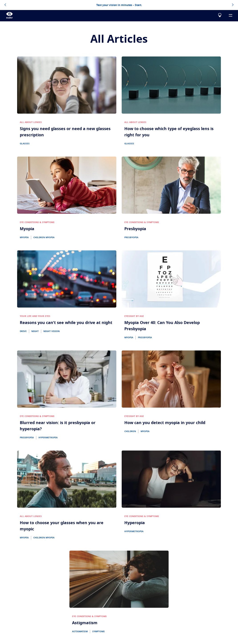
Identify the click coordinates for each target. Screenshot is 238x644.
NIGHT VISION (51, 331)
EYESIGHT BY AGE (134, 316)
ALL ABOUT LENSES (31, 122)
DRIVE (23, 331)
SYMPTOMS (99, 632)
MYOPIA (24, 237)
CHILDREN (130, 431)
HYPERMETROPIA (48, 438)
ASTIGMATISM (80, 632)
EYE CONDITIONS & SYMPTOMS (37, 222)
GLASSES (25, 144)
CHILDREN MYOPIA (44, 237)
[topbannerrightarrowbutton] (233, 5)
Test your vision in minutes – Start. (119, 5)
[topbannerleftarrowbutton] (5, 5)
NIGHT (35, 331)
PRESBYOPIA (131, 237)
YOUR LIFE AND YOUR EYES (35, 316)
